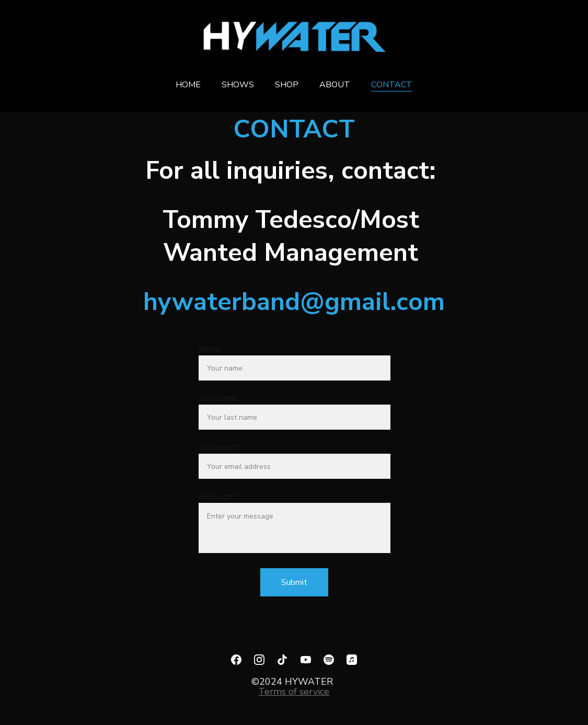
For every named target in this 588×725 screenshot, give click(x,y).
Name (210, 349)
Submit (294, 582)
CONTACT (392, 85)
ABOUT (335, 85)
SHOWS (238, 85)
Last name (218, 398)
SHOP (287, 85)
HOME (188, 85)
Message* (217, 497)
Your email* (219, 447)
